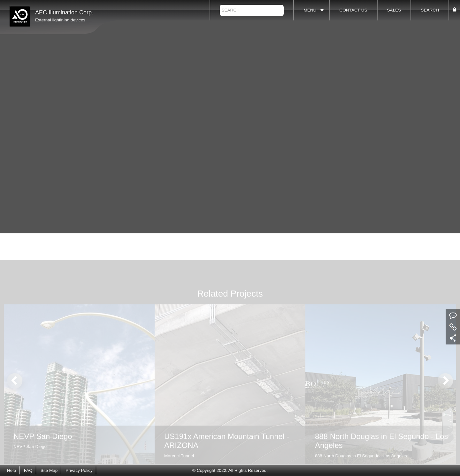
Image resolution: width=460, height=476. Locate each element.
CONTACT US (353, 10)
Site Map (49, 470)
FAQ (28, 470)
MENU (310, 10)
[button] (455, 10)
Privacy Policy (79, 470)
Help (11, 470)
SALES (394, 10)
